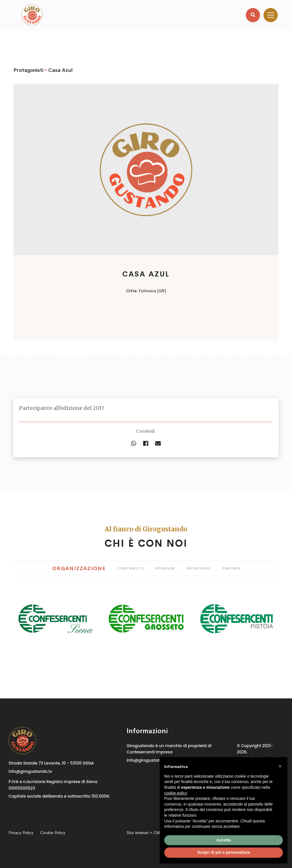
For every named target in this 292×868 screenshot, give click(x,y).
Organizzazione (79, 568)
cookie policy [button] (176, 793)
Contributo (130, 568)
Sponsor (165, 568)
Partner (231, 568)
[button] (280, 766)
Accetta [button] (224, 840)
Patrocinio (199, 568)
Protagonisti (28, 70)
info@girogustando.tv (30, 771)
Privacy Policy (21, 833)
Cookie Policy (53, 833)
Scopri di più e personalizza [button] (224, 852)
